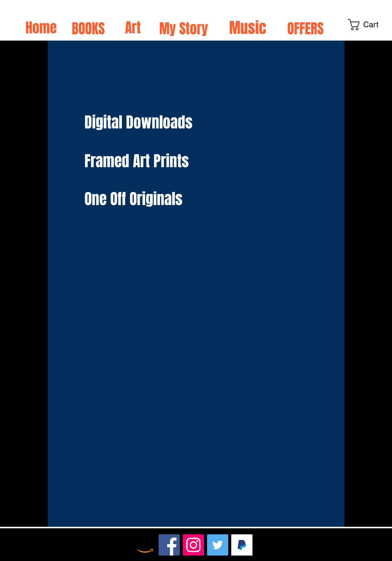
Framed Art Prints (137, 161)
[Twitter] (218, 545)
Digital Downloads (140, 122)
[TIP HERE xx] (242, 545)
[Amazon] (145, 545)
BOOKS (88, 29)
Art (133, 28)
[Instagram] (193, 545)
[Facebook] (169, 545)
